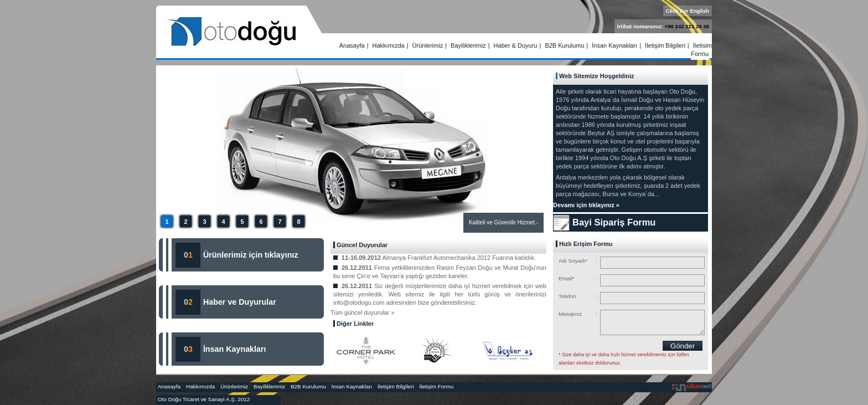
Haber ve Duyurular (240, 302)
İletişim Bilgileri (665, 45)
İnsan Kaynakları (614, 45)
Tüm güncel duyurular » (363, 312)
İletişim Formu (701, 50)
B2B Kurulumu (564, 45)
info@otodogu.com (359, 303)
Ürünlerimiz (428, 45)
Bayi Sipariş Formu (614, 222)
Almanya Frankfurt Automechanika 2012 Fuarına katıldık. (459, 258)
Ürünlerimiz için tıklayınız (250, 255)
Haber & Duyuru (516, 45)
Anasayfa (352, 45)
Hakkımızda (389, 45)
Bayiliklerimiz (468, 45)
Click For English (688, 11)
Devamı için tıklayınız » (586, 205)
